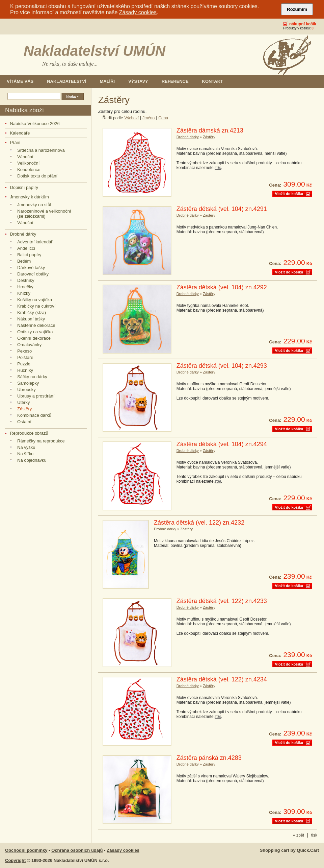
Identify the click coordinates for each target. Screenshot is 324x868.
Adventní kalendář (35, 242)
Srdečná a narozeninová (41, 150)
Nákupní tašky (31, 319)
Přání (15, 142)
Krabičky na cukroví (36, 306)
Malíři (107, 81)
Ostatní (24, 422)
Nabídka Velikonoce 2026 (35, 124)
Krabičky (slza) (32, 312)
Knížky (24, 293)
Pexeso (24, 351)
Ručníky (25, 370)
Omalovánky (29, 345)
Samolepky (28, 383)
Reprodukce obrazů (29, 433)
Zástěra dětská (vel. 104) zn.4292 (222, 287)
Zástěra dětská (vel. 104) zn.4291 (222, 209)
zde (218, 168)
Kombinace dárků (34, 415)
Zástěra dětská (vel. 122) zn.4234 (222, 679)
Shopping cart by (289, 850)
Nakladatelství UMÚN (94, 51)
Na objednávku (32, 460)
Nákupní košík (303, 24)
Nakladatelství (66, 81)
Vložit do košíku (289, 194)
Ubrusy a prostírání (36, 396)
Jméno (148, 118)
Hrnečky (25, 287)
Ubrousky (26, 390)
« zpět (299, 835)
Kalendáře (20, 133)
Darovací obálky (33, 274)
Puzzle (24, 364)
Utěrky (24, 402)
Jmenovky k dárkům (29, 197)
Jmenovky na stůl (34, 205)
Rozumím (297, 9)
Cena (163, 118)
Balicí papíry (29, 255)
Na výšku (26, 447)
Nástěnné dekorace (36, 325)
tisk (314, 835)
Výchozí (131, 118)
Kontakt (213, 81)
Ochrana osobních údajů (77, 850)
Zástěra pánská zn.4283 (209, 758)
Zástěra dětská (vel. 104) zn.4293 (222, 366)
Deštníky (26, 280)
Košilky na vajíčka (35, 300)
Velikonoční (28, 163)
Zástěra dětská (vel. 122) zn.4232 (199, 523)
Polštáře (25, 357)
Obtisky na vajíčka (35, 332)
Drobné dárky (23, 234)
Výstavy (138, 81)
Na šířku (25, 454)
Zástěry (24, 409)
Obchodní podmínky (26, 850)
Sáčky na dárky (32, 377)
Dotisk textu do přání (37, 176)
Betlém (24, 261)
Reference (175, 81)
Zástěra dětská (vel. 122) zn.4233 (222, 601)
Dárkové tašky (31, 268)
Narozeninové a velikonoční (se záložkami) (44, 214)
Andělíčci (26, 248)
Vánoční (25, 157)
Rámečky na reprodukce (41, 441)
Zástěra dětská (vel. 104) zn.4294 (222, 444)
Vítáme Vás (20, 81)
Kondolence (29, 170)
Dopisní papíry (24, 187)
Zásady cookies (138, 12)
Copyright (15, 860)
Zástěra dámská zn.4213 (210, 130)
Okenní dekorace (34, 338)
